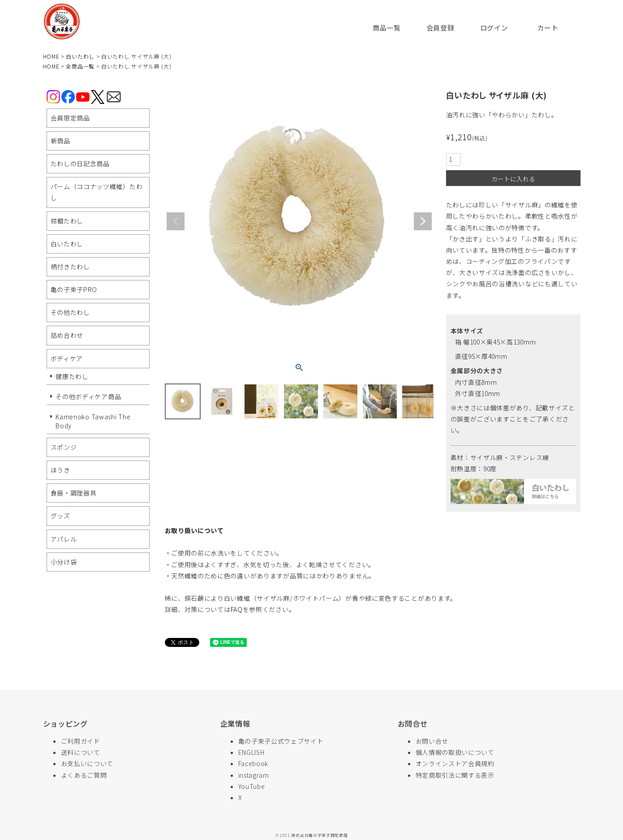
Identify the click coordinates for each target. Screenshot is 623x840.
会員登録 (440, 28)
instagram (254, 775)
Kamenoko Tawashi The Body (93, 421)
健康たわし (72, 376)
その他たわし (70, 312)
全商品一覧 (80, 66)
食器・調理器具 (74, 493)
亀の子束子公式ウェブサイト (281, 741)
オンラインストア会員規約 (455, 763)
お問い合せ (432, 741)
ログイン (494, 28)
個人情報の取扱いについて (455, 752)
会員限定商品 (70, 118)
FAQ (237, 609)
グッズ (60, 516)
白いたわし (80, 56)
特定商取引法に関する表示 (455, 775)
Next (423, 221)
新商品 (60, 141)
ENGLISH (251, 752)
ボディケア (67, 358)
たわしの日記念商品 (80, 164)
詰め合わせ (67, 335)
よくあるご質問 (84, 775)
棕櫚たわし (67, 221)
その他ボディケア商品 (88, 396)
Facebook (253, 763)
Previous (176, 221)
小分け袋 (64, 562)
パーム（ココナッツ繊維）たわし (97, 192)
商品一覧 (387, 28)
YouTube (252, 786)
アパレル (64, 539)
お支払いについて (87, 763)
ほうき (60, 470)
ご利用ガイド (81, 741)
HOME (51, 56)
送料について (81, 752)
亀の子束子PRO (74, 289)
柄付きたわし (70, 267)
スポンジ (64, 447)
